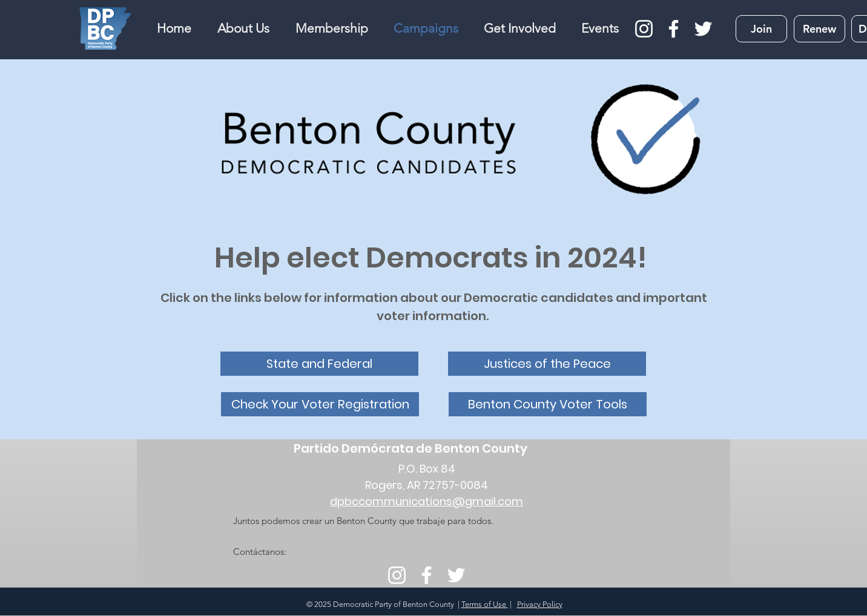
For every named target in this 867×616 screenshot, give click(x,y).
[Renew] (819, 29)
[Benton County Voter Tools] (548, 404)
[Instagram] (644, 29)
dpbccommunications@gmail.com (427, 501)
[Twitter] (703, 29)
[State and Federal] (319, 364)
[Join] (761, 29)
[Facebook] (674, 29)
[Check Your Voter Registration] (320, 404)
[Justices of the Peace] (547, 364)
